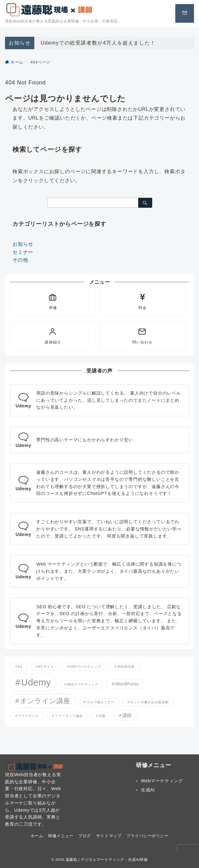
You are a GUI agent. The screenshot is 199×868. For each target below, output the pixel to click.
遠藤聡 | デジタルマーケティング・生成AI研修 (107, 859)
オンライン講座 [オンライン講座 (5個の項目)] (45, 701)
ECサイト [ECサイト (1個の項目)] (46, 666)
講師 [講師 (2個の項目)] (127, 715)
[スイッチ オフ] (185, 13)
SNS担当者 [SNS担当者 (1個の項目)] (126, 666)
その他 (20, 260)
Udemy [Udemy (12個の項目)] (36, 682)
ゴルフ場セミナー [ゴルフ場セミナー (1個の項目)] (100, 702)
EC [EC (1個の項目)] (20, 666)
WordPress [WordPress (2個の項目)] (127, 684)
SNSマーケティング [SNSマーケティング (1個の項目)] (85, 666)
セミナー (23, 252)
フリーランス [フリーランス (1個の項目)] (28, 716)
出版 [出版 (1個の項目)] (102, 716)
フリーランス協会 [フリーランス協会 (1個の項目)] (69, 716)
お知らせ (23, 244)
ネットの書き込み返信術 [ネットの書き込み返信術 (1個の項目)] (149, 702)
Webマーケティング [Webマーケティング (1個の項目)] (83, 684)
